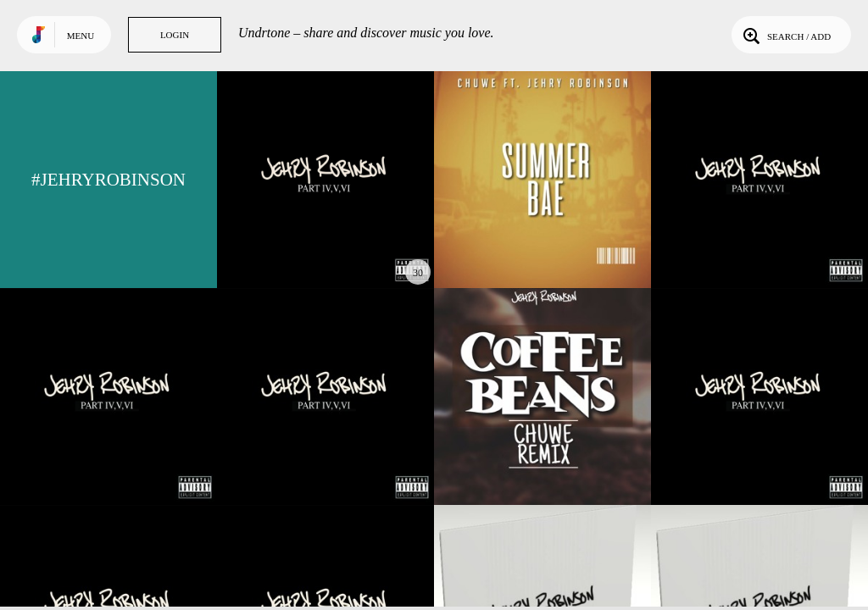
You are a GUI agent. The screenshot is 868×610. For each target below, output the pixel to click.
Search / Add (785, 35)
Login (175, 35)
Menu (81, 36)
